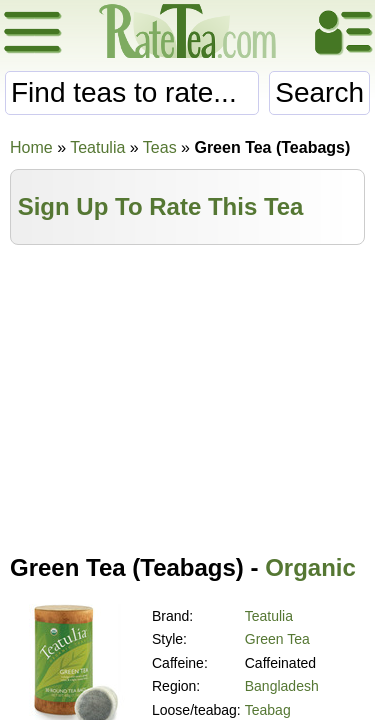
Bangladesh (282, 686)
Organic (310, 567)
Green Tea (277, 639)
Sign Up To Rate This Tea (161, 206)
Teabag (268, 710)
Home (31, 147)
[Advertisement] (187, 395)
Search (319, 92)
